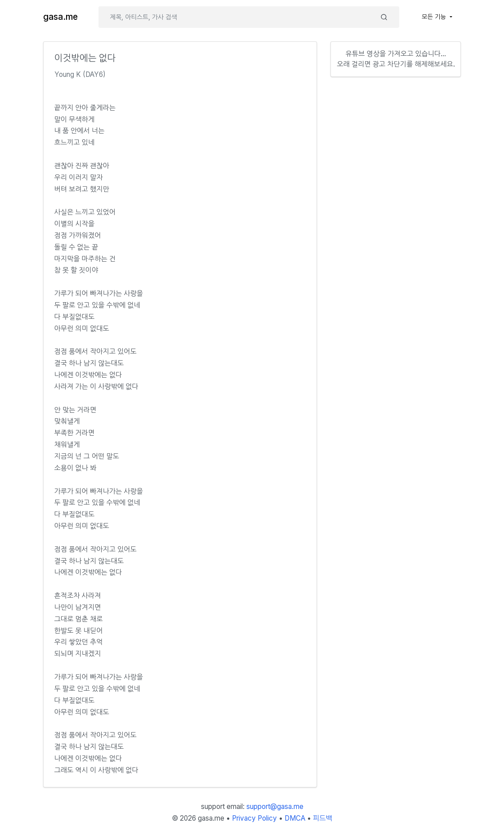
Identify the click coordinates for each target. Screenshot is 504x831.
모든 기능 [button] (435, 17)
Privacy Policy (254, 818)
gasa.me (60, 17)
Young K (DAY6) (80, 74)
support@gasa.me (275, 806)
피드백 (323, 818)
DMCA (295, 818)
